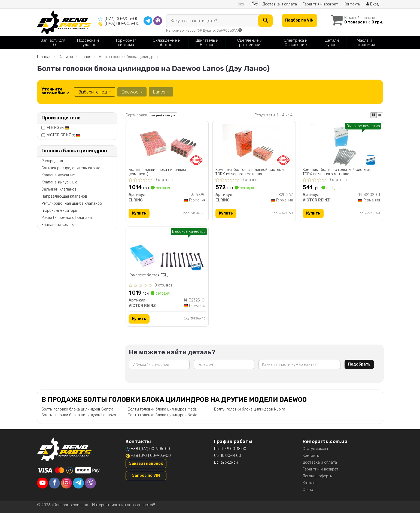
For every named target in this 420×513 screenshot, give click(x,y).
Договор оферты (318, 476)
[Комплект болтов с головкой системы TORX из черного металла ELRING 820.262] (254, 145)
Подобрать (359, 364)
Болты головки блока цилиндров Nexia (162, 415)
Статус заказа (315, 449)
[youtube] (42, 483)
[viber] (90, 483)
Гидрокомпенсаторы (60, 211)
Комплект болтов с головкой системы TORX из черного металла (250, 172)
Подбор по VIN (299, 20)
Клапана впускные (58, 175)
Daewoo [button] (132, 92)
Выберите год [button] (95, 92)
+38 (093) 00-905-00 (151, 456)
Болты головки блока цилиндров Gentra (77, 409)
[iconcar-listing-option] (380, 115)
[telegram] (78, 483)
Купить (139, 213)
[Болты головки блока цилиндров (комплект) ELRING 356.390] (167, 145)
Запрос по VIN (146, 476)
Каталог (310, 483)
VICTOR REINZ (64, 135)
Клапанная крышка (58, 225)
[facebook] (54, 483)
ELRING (58, 128)
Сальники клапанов (59, 189)
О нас (308, 490)
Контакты (352, 4)
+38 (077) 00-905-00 (150, 449)
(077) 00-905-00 (122, 19)
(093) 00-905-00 (122, 24)
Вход (372, 4)
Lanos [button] (161, 92)
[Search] (265, 21)
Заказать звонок (146, 464)
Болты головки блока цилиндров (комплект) (158, 172)
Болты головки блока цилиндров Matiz (162, 409)
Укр (241, 4)
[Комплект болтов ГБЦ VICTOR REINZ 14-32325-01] (167, 248)
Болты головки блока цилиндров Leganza (79, 415)
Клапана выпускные (59, 182)
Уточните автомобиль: (55, 91)
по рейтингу (163, 115)
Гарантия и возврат (320, 4)
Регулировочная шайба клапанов (72, 203)
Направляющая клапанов (64, 196)
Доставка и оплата (280, 4)
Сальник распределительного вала (73, 168)
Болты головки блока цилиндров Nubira (250, 409)
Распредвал (52, 161)
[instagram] (66, 483)
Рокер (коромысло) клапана (67, 218)
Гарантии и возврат (320, 469)
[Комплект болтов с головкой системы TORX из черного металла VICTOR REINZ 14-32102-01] (341, 145)
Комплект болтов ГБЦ (148, 275)
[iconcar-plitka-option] (373, 115)
